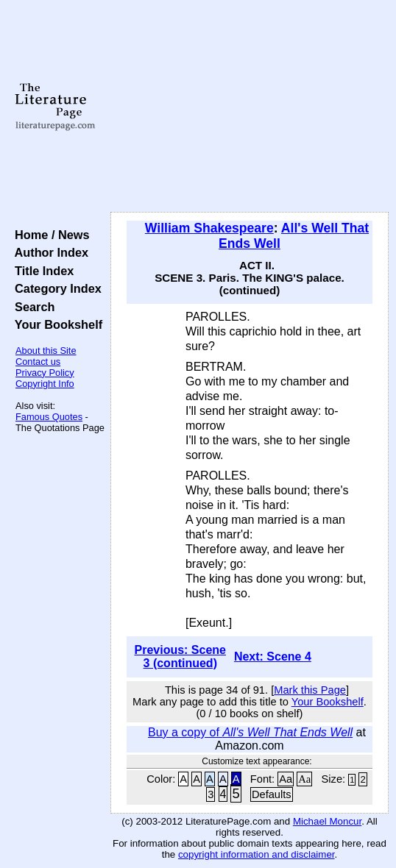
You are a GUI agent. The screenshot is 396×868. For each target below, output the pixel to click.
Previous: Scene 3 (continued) (181, 657)
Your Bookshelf (55, 324)
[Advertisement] (250, 107)
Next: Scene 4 (273, 657)
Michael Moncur (327, 821)
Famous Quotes (49, 417)
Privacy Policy (45, 373)
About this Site (46, 351)
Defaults (272, 794)
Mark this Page (310, 690)
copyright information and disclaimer (257, 854)
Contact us (38, 362)
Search (31, 307)
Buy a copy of (250, 732)
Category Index (55, 288)
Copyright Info (45, 384)
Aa (286, 779)
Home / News (49, 235)
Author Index (48, 252)
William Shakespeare (209, 228)
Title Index (41, 271)
